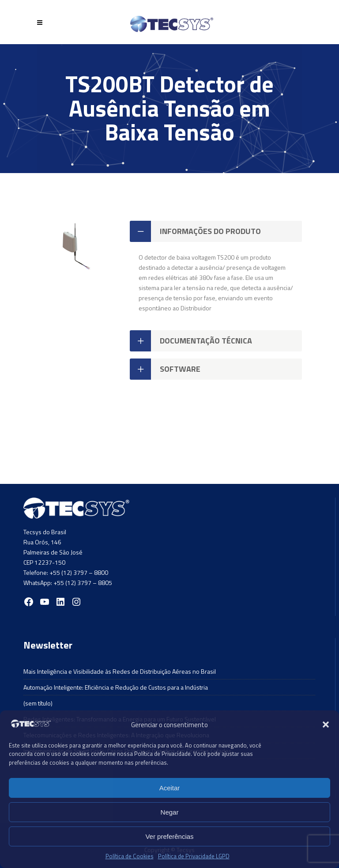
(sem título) (38, 703)
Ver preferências (169, 836)
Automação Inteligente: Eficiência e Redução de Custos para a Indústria (116, 687)
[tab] (216, 231)
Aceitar (170, 788)
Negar (170, 812)
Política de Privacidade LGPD (194, 856)
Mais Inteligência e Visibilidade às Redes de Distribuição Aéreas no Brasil (120, 671)
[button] (326, 725)
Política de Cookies (130, 856)
